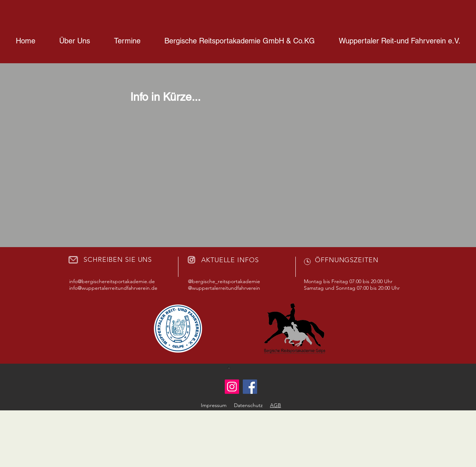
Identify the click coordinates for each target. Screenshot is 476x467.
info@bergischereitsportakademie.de (112, 281)
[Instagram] (232, 387)
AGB (276, 405)
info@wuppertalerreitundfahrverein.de (113, 288)
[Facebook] (250, 387)
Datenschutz (248, 405)
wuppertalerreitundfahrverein (226, 288)
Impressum (214, 405)
